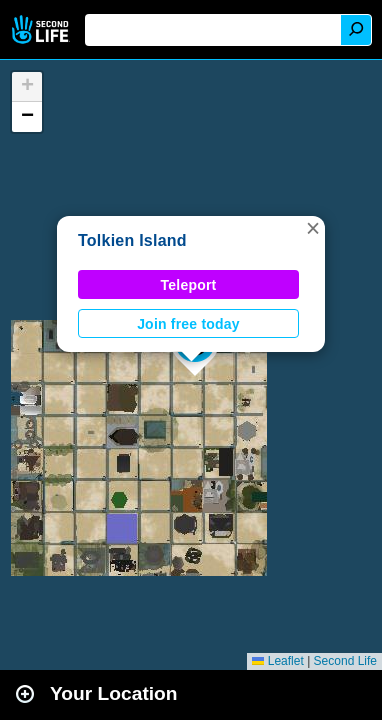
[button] (313, 228)
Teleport (189, 285)
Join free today (188, 324)
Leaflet (277, 661)
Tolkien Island (132, 240)
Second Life (42, 29)
